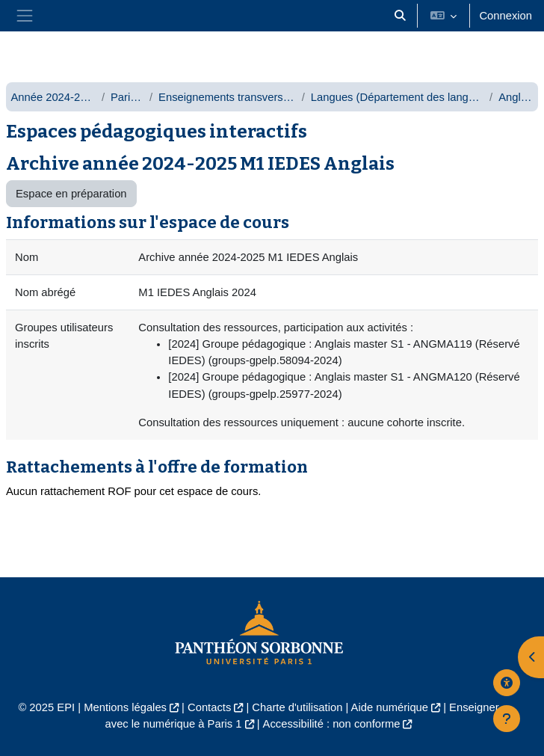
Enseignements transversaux (227, 97)
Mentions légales (125, 707)
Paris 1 (127, 97)
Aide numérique (390, 707)
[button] (400, 16)
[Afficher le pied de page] (507, 719)
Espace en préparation (71, 194)
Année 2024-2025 (53, 97)
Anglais (516, 97)
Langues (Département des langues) (397, 97)
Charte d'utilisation (297, 707)
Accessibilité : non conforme (332, 724)
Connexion (506, 16)
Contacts (209, 707)
